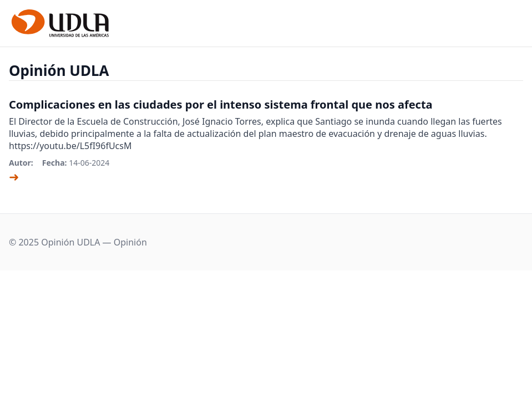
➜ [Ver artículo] (14, 176)
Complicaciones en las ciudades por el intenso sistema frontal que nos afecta (221, 104)
